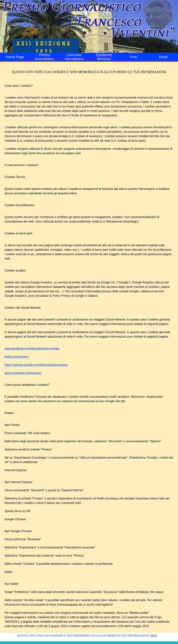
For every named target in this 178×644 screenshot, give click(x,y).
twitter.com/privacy (17, 357)
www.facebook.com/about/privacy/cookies (32, 348)
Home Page (15, 57)
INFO (154, 636)
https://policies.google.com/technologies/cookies (36, 365)
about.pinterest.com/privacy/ (23, 373)
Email (163, 57)
